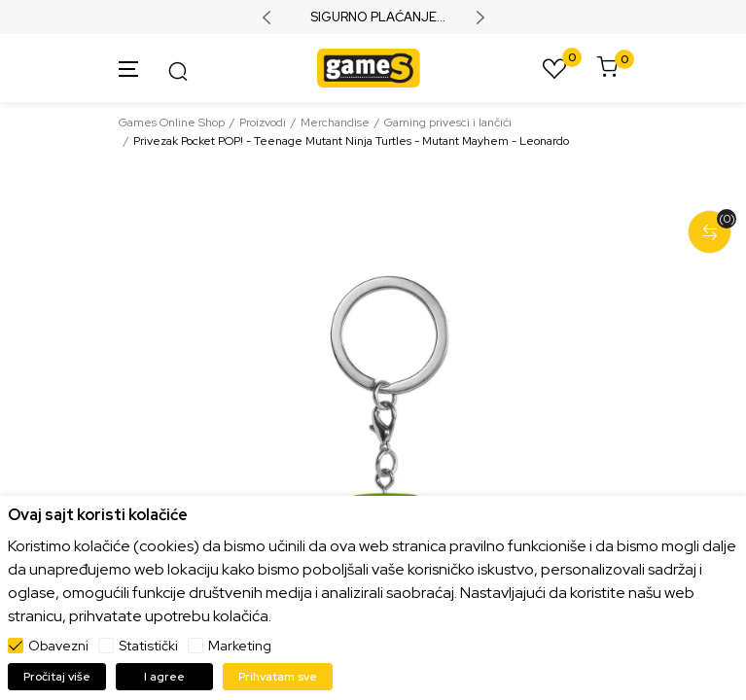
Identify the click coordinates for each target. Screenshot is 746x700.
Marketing (240, 646)
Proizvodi (263, 122)
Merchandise (335, 122)
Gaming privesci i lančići (448, 122)
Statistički (148, 646)
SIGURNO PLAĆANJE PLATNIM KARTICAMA (373, 17)
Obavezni (58, 646)
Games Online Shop (172, 122)
